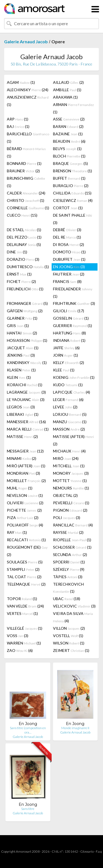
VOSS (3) (18, 636)
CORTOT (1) (68, 208)
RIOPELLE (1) (72, 540)
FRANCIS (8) (67, 281)
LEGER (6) (68, 399)
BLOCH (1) (69, 156)
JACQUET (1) (23, 348)
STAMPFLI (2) (23, 569)
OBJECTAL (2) (65, 495)
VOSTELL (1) (68, 636)
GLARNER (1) (22, 318)
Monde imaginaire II (75, 728)
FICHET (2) (21, 281)
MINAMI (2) (22, 458)
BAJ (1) (18, 126)
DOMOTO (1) (69, 252)
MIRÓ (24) (66, 458)
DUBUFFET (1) (69, 259)
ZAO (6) (20, 650)
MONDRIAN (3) (23, 473)
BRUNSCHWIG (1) (26, 182)
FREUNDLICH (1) (25, 289)
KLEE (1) (64, 370)
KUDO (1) (68, 385)
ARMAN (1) (73, 108)
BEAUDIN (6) (69, 141)
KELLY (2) (69, 363)
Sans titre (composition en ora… (28, 730)
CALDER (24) (26, 193)
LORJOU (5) (70, 414)
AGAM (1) (21, 82)
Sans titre (28, 809)
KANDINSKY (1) (27, 363)
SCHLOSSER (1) (72, 547)
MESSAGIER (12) (25, 451)
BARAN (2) (68, 126)
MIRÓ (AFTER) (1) (26, 466)
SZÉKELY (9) (69, 569)
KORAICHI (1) (25, 385)
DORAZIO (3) (23, 259)
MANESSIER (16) (26, 422)
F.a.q (99, 851)
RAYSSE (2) (68, 532)
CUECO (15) (22, 215)
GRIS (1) (18, 326)
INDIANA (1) (69, 340)
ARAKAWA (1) (65, 97)
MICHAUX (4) (69, 451)
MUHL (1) (20, 488)
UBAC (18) (67, 599)
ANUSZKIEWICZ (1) (28, 101)
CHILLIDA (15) (72, 193)
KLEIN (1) (19, 377)
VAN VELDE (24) (25, 606)
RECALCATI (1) (26, 540)
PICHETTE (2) (24, 510)
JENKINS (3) (21, 355)
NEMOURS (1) (71, 488)
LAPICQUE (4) (72, 392)
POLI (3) (67, 518)
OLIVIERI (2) (25, 503)
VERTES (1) (22, 613)
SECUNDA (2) (70, 555)
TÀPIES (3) (68, 577)
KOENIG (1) (74, 377)
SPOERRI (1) (69, 562)
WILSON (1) (69, 643)
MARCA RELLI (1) (28, 429)
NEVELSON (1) (25, 495)
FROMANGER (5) (27, 303)
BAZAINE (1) (68, 134)
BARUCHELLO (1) (28, 137)
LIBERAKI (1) (23, 414)
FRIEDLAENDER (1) (73, 293)
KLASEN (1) (21, 370)
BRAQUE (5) (70, 163)
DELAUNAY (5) (24, 244)
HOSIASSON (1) (27, 340)
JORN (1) (66, 355)
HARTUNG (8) (69, 333)
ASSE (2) (69, 119)
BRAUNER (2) (23, 171)
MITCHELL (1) (69, 466)
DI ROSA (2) (69, 244)
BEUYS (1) (67, 149)
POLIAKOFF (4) (25, 525)
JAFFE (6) (66, 348)
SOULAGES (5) (25, 562)
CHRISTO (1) (26, 200)
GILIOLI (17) (69, 311)
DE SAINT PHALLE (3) (73, 219)
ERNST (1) (19, 274)
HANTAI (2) (22, 333)
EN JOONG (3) (69, 267)
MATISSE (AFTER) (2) (73, 440)
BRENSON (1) (73, 171)
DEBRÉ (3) (67, 230)
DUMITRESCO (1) (28, 267)
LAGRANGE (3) (26, 392)
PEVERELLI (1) (71, 503)
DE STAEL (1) (24, 230)
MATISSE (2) (22, 436)
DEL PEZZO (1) (24, 237)
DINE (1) (17, 252)
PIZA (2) (23, 518)
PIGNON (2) (70, 510)
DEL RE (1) (67, 237)
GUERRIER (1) (73, 326)
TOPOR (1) (22, 599)
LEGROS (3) (21, 407)
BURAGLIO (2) (71, 186)
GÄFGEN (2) (25, 311)
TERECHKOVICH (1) (68, 588)
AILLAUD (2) (68, 82)
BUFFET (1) (69, 178)
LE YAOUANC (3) (26, 399)
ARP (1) (18, 119)
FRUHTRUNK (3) (74, 303)
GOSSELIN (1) (71, 318)
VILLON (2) (69, 628)
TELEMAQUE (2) (26, 584)
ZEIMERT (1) (71, 650)
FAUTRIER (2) (69, 274)
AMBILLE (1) (67, 90)
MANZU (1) (70, 422)
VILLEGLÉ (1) (25, 628)
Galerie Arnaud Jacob (26, 41)
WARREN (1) (24, 643)
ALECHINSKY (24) (28, 90)
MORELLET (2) (26, 481)
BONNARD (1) (24, 163)
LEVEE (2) (65, 407)
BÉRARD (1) (26, 152)
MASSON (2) (69, 429)
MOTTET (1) (70, 481)
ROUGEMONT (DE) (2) (27, 551)
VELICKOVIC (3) (74, 606)
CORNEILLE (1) (28, 208)
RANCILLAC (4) (73, 525)
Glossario (87, 851)
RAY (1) (17, 532)
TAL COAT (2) (24, 577)
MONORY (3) (71, 473)
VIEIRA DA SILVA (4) (73, 617)
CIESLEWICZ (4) (73, 200)
